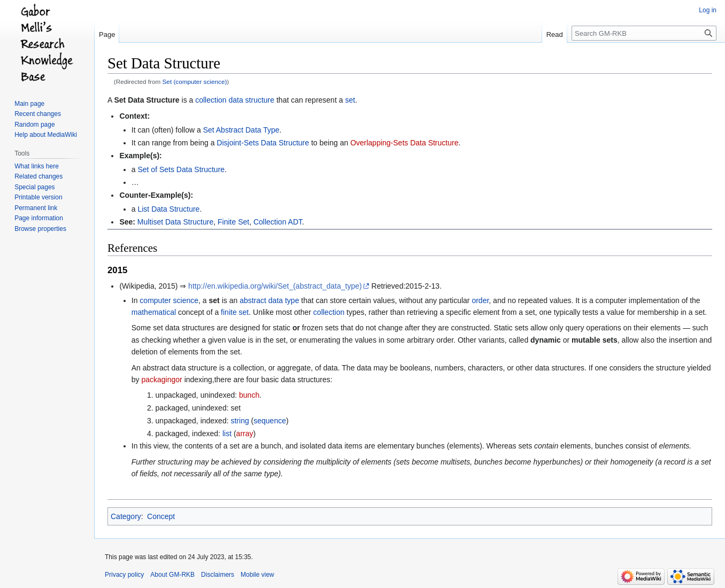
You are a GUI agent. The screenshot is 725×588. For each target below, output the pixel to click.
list (227, 434)
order (480, 300)
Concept (161, 516)
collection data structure (235, 100)
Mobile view (257, 575)
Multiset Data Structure (175, 222)
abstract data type (269, 300)
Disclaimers (218, 575)
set (350, 100)
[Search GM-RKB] (644, 33)
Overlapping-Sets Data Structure (404, 143)
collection (329, 312)
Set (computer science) (195, 82)
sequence (270, 421)
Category (126, 516)
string (240, 421)
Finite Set (233, 222)
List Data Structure (168, 209)
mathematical (154, 312)
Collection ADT (278, 222)
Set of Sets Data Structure (181, 169)
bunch (249, 395)
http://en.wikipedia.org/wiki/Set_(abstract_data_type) (275, 286)
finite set (235, 312)
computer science (169, 300)
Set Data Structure (146, 100)
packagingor (161, 380)
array (245, 434)
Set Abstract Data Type (241, 130)
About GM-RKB (172, 575)
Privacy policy (124, 575)
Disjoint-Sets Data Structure (263, 143)
